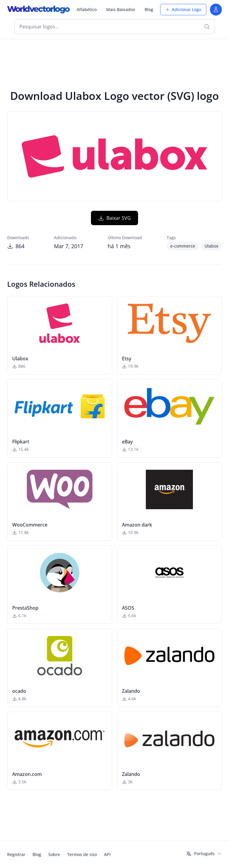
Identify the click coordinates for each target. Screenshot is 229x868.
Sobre (54, 854)
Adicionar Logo (183, 9)
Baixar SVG (114, 218)
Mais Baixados (121, 9)
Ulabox (211, 246)
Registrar (16, 854)
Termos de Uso (82, 854)
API (107, 854)
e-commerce (183, 246)
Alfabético (87, 9)
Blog (149, 9)
